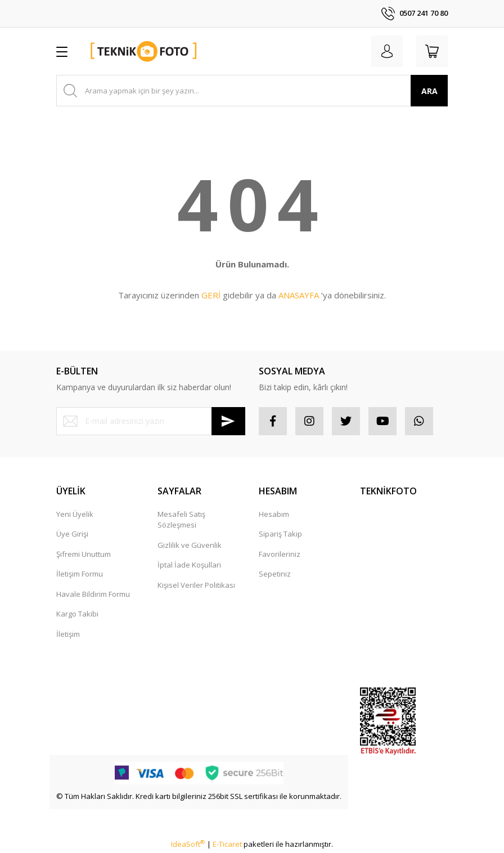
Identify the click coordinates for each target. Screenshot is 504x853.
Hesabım (274, 514)
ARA (429, 91)
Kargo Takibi (77, 614)
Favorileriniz (280, 554)
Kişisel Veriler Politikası (196, 585)
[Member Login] (387, 51)
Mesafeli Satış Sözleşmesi (181, 520)
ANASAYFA (299, 295)
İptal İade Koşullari (189, 565)
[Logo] (144, 51)
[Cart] (432, 51)
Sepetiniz (275, 574)
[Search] (252, 91)
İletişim (68, 634)
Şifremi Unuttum (84, 554)
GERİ (211, 295)
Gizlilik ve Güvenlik (190, 545)
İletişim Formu (80, 574)
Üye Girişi (72, 534)
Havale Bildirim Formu (93, 594)
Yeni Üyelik (75, 514)
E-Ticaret (227, 844)
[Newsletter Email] (151, 421)
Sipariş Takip (280, 534)
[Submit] (228, 421)
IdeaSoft (188, 844)
